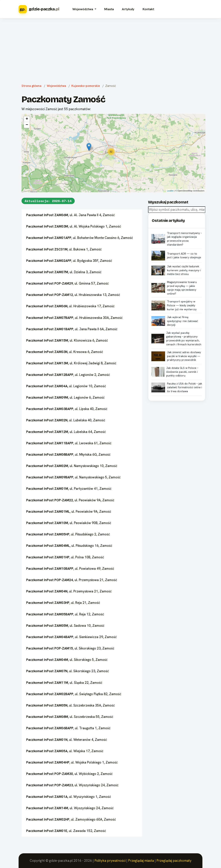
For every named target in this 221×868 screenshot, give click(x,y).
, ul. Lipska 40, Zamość (67, 409)
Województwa (56, 86)
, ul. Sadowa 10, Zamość (65, 626)
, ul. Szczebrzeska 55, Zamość (70, 717)
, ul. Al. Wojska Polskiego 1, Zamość (74, 226)
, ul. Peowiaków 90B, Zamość (69, 523)
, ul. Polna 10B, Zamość (65, 557)
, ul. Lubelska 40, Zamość (66, 420)
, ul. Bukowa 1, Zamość (64, 249)
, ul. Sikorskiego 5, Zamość (67, 660)
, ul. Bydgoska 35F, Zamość (69, 261)
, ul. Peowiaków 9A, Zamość (70, 500)
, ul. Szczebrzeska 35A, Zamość (71, 705)
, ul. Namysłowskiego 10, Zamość (72, 466)
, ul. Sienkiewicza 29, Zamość (71, 637)
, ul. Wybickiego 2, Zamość (69, 774)
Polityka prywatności (110, 861)
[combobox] (177, 210)
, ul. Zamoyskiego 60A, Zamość (71, 819)
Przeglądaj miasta (141, 861)
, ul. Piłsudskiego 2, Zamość (68, 534)
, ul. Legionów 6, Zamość (65, 397)
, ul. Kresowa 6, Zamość (65, 352)
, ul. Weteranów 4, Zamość (67, 740)
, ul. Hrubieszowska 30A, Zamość (74, 318)
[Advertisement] (110, 50)
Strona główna (31, 86)
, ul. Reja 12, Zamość (65, 614)
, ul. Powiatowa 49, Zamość (70, 569)
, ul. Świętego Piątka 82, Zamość (74, 694)
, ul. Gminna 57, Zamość (67, 283)
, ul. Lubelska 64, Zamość (66, 432)
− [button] (27, 125)
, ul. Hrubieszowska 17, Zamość (70, 306)
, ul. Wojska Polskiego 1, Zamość (72, 762)
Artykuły (128, 9)
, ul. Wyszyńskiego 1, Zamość (69, 797)
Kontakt (148, 9)
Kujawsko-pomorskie (86, 86)
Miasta (109, 9)
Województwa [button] (83, 9)
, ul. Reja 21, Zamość (63, 603)
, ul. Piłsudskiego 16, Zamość (69, 546)
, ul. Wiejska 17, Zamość (65, 751)
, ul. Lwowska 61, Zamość (69, 443)
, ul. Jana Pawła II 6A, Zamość (72, 329)
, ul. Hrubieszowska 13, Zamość (73, 295)
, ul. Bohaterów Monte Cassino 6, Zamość (80, 238)
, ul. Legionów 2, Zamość (68, 375)
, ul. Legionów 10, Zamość (66, 386)
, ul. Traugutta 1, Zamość (68, 728)
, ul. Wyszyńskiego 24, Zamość (72, 785)
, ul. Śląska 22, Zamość (64, 683)
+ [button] (27, 119)
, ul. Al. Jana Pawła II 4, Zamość (71, 215)
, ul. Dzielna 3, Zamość (64, 272)
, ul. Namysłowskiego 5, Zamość (73, 477)
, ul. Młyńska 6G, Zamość (68, 454)
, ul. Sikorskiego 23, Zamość (70, 648)
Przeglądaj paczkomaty (174, 861)
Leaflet (170, 191)
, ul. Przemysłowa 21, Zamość (72, 580)
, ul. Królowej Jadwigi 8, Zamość (71, 363)
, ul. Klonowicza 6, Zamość (67, 340)
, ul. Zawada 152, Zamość (66, 831)
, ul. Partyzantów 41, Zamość (69, 489)
